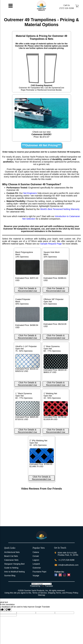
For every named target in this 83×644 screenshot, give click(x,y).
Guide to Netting (11, 568)
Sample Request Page (51, 244)
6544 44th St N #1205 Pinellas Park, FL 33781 (68, 554)
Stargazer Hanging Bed (14, 564)
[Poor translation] (8, 610)
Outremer (37, 568)
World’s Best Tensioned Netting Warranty (60, 209)
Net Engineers (30, 193)
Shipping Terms (54, 593)
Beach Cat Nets (11, 556)
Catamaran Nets (11, 560)
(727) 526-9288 (67, 8)
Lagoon (36, 560)
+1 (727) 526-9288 (66, 560)
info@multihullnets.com (68, 565)
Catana (36, 552)
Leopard (36, 564)
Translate (47, 586)
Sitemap (41, 595)
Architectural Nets (12, 552)
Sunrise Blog (10, 576)
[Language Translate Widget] (42, 584)
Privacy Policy (72, 593)
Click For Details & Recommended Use (28, 290)
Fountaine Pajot (39, 572)
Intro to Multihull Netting (14, 572)
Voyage (36, 576)
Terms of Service (39, 593)
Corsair (36, 556)
